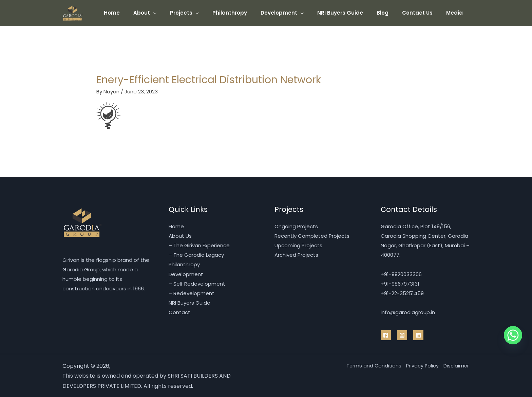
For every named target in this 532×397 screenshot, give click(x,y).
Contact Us (422, 13)
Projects (203, 13)
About (167, 13)
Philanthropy (248, 13)
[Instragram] (402, 334)
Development (294, 13)
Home (141, 13)
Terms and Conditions (365, 365)
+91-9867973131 (400, 283)
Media (456, 13)
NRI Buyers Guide (352, 13)
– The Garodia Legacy (196, 255)
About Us (180, 236)
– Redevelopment (192, 293)
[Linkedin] (418, 334)
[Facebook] (386, 334)
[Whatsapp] (513, 335)
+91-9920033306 (401, 274)
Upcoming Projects (298, 245)
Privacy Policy (418, 365)
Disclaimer (455, 365)
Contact (179, 312)
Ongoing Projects (296, 226)
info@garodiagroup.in (408, 312)
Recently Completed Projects (312, 236)
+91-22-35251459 (402, 293)
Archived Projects (296, 255)
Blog (391, 13)
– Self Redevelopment (197, 283)
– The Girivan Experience (199, 245)
